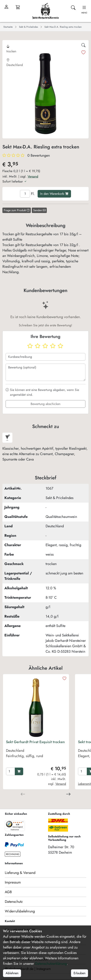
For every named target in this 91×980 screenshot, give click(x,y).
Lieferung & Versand (20, 873)
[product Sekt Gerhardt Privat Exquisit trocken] (36, 753)
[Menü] (23, 823)
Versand (33, 176)
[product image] (36, 707)
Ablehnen (12, 973)
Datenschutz (14, 902)
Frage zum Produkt (17, 210)
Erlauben (79, 973)
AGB (8, 892)
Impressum (13, 882)
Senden (39, 210)
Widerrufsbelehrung (20, 911)
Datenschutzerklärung (51, 964)
